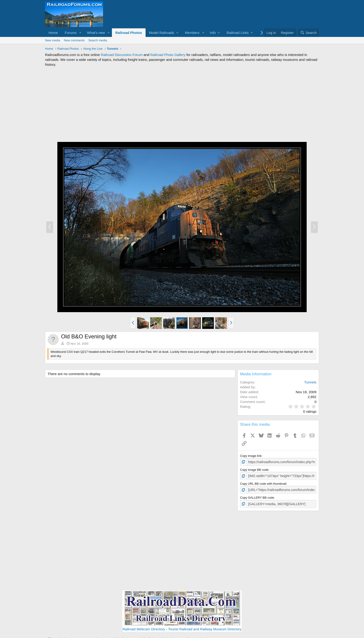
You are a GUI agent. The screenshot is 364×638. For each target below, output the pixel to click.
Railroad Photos (129, 33)
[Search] (308, 33)
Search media (98, 40)
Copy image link (251, 456)
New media (53, 40)
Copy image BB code (254, 469)
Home (53, 33)
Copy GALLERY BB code (257, 496)
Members (192, 33)
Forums (71, 33)
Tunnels (310, 382)
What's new (96, 33)
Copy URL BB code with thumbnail (263, 483)
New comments (74, 40)
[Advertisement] (182, 104)
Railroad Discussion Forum (122, 55)
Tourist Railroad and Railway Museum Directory (205, 627)
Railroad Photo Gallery (168, 55)
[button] (80, 33)
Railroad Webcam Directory (144, 627)
